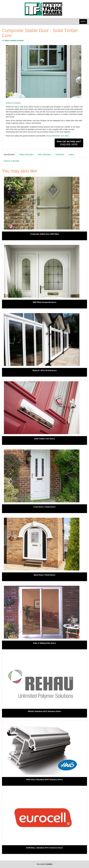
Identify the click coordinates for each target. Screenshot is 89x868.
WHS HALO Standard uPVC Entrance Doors (44, 780)
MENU (84, 22)
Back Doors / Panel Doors (44, 575)
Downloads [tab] (60, 155)
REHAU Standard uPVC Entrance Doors (45, 711)
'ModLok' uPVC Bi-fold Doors (44, 370)
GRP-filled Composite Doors (44, 302)
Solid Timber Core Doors (44, 439)
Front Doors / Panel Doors (44, 507)
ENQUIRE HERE (69, 143)
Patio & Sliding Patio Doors (44, 643)
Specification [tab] (9, 155)
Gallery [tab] (71, 155)
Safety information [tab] (26, 155)
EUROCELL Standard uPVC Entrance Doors (44, 848)
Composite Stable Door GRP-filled (44, 234)
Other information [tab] (44, 155)
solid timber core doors (60, 136)
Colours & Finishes (13, 103)
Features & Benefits (12, 161)
